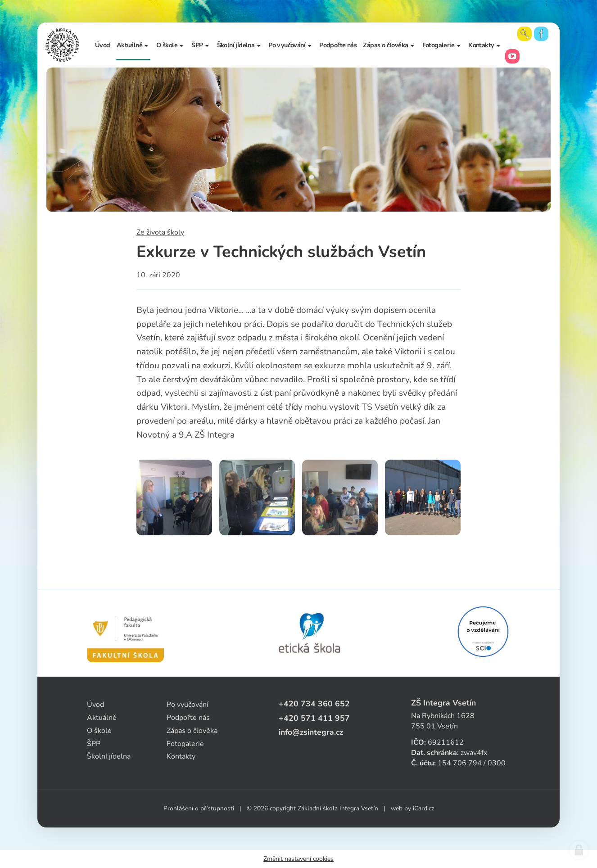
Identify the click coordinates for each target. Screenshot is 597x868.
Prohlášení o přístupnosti (199, 808)
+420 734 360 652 (314, 704)
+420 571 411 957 (314, 718)
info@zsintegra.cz (311, 732)
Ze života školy (160, 232)
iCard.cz (423, 808)
